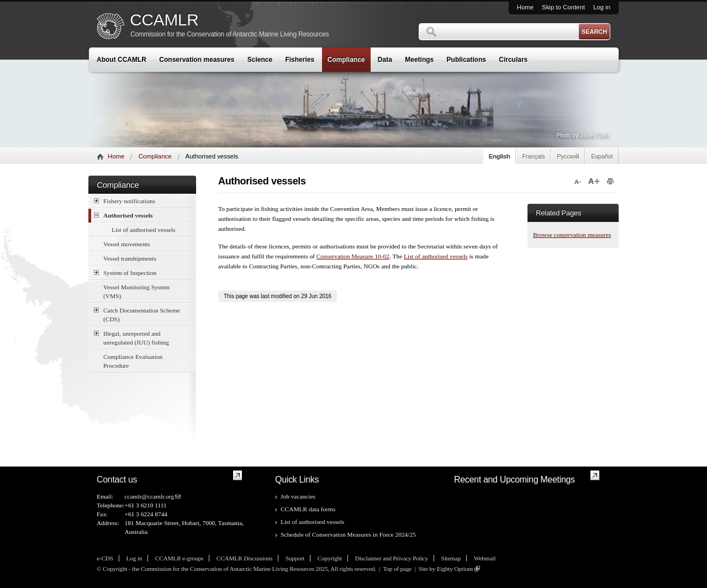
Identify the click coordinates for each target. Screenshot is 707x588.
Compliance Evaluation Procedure (133, 361)
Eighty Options (455, 569)
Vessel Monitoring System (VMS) (136, 292)
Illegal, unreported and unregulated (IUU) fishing (131, 337)
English (500, 156)
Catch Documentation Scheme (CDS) (137, 314)
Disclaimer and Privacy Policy (392, 558)
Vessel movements (126, 244)
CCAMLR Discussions (244, 558)
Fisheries (300, 60)
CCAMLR (164, 20)
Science (260, 60)
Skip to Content (563, 7)
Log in (602, 7)
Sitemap (451, 558)
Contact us (117, 480)
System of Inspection (125, 272)
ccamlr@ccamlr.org (149, 496)
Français (533, 156)
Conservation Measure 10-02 (353, 256)
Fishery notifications (125, 201)
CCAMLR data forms (308, 509)
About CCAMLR (122, 60)
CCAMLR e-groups (179, 558)
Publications (466, 60)
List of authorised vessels (143, 230)
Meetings (419, 60)
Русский (568, 156)
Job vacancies (298, 496)
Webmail (485, 558)
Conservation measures (197, 60)
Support (295, 558)
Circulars (513, 60)
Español (602, 156)
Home (525, 7)
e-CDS (105, 558)
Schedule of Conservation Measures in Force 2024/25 (348, 534)
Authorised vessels (123, 215)
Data (385, 60)
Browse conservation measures (572, 235)
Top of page (397, 569)
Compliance (346, 60)
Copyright (330, 558)
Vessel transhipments (130, 258)
